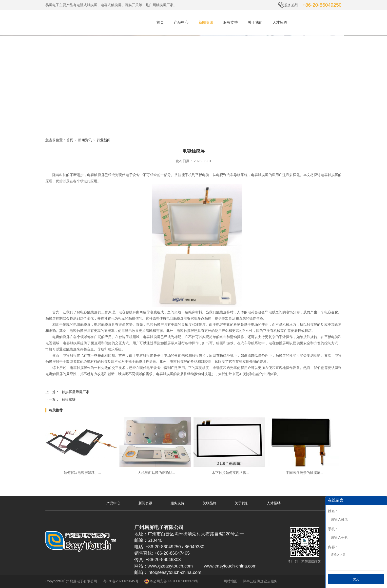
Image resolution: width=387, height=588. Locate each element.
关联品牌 (210, 503)
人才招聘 (280, 22)
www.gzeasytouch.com (170, 566)
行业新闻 (104, 140)
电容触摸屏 (96, 175)
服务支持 (231, 22)
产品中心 (181, 22)
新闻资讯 (206, 22)
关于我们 (255, 22)
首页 (160, 22)
